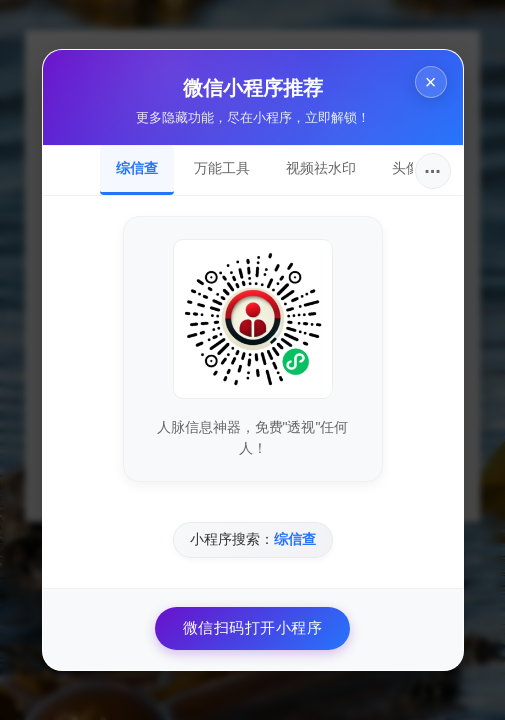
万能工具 (222, 168)
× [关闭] (431, 82)
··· (432, 171)
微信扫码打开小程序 (253, 627)
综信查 (137, 168)
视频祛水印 (321, 168)
